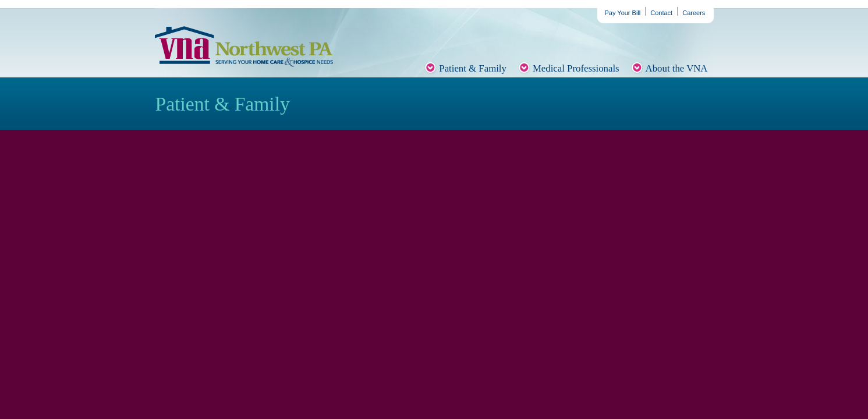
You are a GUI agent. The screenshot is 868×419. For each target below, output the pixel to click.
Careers (694, 13)
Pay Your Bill (623, 13)
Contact (661, 13)
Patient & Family (473, 68)
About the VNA (677, 68)
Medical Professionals (576, 68)
